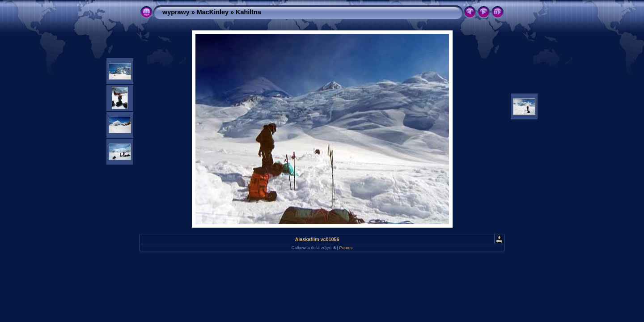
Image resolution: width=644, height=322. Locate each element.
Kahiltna (248, 12)
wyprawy (176, 12)
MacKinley (213, 12)
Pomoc (346, 248)
